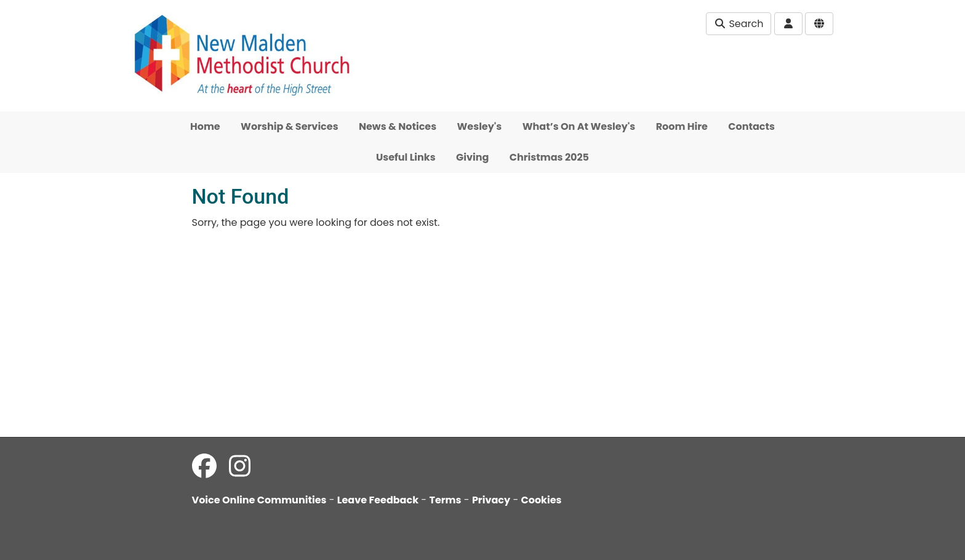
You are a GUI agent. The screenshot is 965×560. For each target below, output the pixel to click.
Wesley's (480, 126)
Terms (445, 500)
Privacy (491, 500)
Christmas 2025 (549, 157)
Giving (472, 157)
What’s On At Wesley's (579, 126)
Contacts (751, 126)
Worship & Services (289, 126)
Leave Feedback (378, 500)
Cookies (542, 500)
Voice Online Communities (259, 500)
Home (205, 126)
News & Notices (398, 126)
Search (739, 24)
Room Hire (682, 126)
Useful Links (406, 157)
